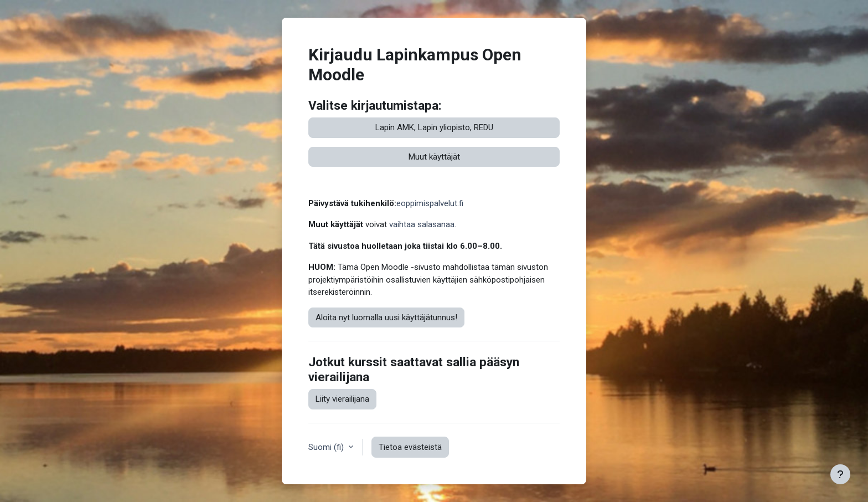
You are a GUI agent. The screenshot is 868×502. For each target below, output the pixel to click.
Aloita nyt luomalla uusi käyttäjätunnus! (386, 317)
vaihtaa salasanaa (422, 224)
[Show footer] (840, 474)
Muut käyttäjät (434, 157)
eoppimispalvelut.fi (430, 203)
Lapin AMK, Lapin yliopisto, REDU (434, 127)
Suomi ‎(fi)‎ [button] (327, 447)
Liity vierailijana (342, 399)
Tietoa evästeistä (410, 447)
